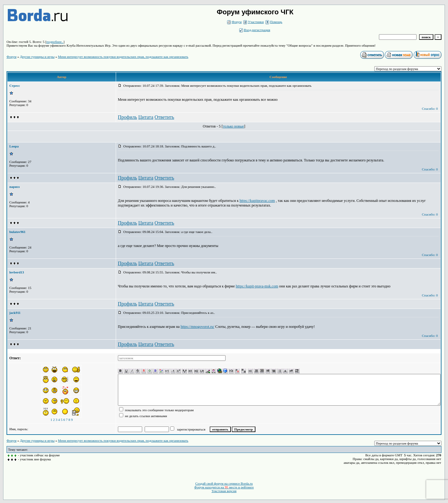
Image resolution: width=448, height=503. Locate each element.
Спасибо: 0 (430, 109)
